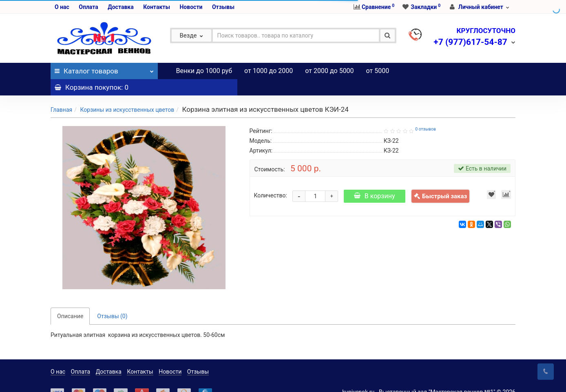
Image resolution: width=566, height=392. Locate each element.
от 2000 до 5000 (329, 71)
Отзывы (223, 7)
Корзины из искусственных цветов (127, 93)
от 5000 (378, 71)
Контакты (157, 7)
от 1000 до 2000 (269, 71)
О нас (62, 7)
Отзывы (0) (112, 300)
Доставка (120, 7)
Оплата (88, 7)
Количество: (271, 179)
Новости (191, 7)
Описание (70, 300)
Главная (61, 93)
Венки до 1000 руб (204, 71)
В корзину (375, 180)
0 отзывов (426, 113)
